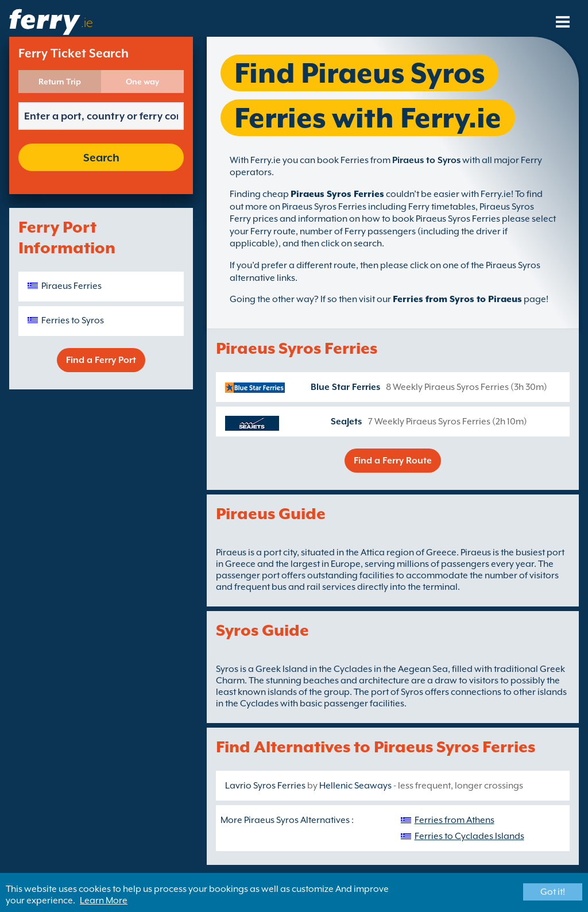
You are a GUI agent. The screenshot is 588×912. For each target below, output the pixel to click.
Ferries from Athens (454, 820)
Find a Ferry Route (393, 461)
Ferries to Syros (73, 320)
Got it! (553, 892)
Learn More (104, 901)
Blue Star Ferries (345, 387)
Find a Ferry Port (101, 360)
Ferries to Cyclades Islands (469, 836)
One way (142, 82)
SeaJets (346, 422)
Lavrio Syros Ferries (265, 786)
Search (101, 157)
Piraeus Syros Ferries (337, 194)
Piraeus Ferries (71, 286)
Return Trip (60, 82)
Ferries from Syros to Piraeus (457, 299)
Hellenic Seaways (355, 786)
